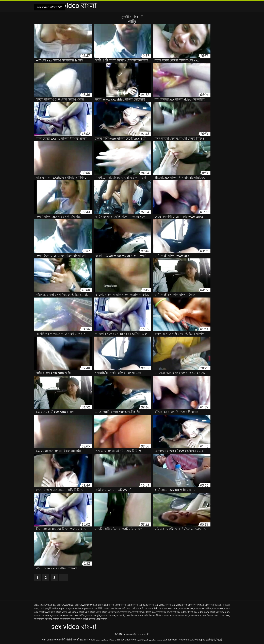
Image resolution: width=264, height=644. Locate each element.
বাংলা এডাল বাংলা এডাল (176, 616)
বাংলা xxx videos (43, 616)
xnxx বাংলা (120, 605)
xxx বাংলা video (196, 605)
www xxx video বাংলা (92, 605)
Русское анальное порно (191, 640)
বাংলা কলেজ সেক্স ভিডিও (95, 619)
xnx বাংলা (109, 605)
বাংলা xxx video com (198, 612)
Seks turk (172, 640)
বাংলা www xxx (47, 612)
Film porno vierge (51, 640)
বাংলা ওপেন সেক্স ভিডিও (201, 616)
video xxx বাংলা (54, 605)
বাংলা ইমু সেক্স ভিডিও (127, 616)
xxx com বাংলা (146, 605)
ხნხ (118, 640)
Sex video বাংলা (128, 640)
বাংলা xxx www (60, 616)
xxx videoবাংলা (179, 605)
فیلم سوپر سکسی (158, 640)
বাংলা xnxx (95, 612)
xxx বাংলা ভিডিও (213, 605)
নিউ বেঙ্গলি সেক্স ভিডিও (110, 608)
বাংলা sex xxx (186, 608)
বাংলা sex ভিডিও (203, 608)
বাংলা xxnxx (138, 612)
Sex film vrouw (87, 640)
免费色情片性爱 (214, 640)
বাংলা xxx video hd (220, 612)
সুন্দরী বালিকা (131, 17)
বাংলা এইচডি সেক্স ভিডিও (150, 616)
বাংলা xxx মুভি (93, 616)
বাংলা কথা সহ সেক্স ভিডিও (47, 619)
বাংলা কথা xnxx (221, 616)
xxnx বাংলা (132, 605)
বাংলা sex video (170, 608)
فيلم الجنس (143, 640)
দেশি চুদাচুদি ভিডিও (49, 608)
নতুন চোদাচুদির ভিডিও (70, 608)
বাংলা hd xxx (154, 608)
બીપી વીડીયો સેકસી (70, 640)
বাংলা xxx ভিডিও (77, 616)
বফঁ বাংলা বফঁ (128, 608)
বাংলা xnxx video (110, 612)
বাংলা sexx (218, 608)
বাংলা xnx (84, 612)
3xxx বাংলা (40, 605)
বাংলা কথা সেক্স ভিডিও (71, 619)
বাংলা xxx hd (163, 612)
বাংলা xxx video (178, 612)
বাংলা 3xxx (142, 608)
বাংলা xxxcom (108, 616)
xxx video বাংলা (163, 605)
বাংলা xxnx (126, 612)
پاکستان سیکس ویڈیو (106, 640)
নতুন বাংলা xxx (90, 608)
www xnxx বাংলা (72, 605)
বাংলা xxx (150, 612)
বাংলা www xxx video (67, 612)
